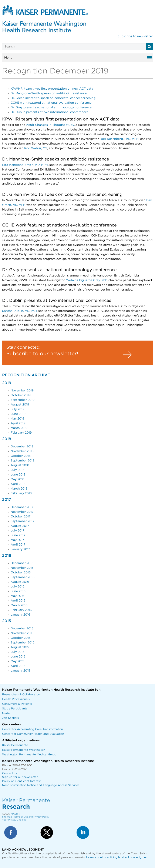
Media (6, 713)
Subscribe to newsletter (135, 36)
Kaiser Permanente (15, 745)
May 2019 (17, 419)
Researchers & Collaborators (21, 695)
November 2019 (22, 391)
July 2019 (18, 409)
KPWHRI (15, 814)
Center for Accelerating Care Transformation (33, 729)
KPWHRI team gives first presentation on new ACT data (52, 89)
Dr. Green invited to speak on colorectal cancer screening (53, 98)
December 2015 (22, 629)
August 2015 (20, 647)
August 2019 (20, 405)
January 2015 (20, 671)
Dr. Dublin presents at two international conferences (49, 112)
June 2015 (18, 657)
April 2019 (18, 423)
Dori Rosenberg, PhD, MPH (119, 139)
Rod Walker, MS (36, 148)
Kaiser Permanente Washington (24, 750)
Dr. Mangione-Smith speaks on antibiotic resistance (49, 93)
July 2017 (17, 531)
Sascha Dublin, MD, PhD (19, 311)
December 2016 (22, 563)
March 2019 (19, 428)
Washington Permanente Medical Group (29, 755)
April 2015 (18, 666)
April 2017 (18, 545)
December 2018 (22, 447)
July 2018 (18, 470)
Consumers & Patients (17, 704)
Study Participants (15, 709)
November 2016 (22, 568)
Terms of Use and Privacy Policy (31, 817)
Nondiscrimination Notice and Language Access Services (41, 785)
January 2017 (20, 549)
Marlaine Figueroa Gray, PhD (87, 280)
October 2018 (21, 456)
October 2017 (21, 517)
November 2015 (22, 633)
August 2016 (20, 582)
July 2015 (18, 652)
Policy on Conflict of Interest (21, 781)
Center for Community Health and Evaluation (33, 734)
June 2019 (18, 414)
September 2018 (23, 461)
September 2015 (23, 643)
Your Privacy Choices (14, 820)
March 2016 (19, 605)
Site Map (7, 817)
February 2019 (21, 433)
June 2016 (18, 591)
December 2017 (22, 507)
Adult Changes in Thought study (50, 125)
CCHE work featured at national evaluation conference (51, 103)
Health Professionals (16, 699)
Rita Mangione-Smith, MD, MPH (25, 165)
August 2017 (20, 526)
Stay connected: (23, 347)
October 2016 (21, 573)
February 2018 (21, 493)
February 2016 (21, 610)
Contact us (9, 773)
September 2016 (23, 577)
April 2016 (18, 601)
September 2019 (23, 400)
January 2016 (20, 615)
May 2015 (17, 661)
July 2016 (18, 587)
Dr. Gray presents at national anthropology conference (51, 107)
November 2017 (22, 512)
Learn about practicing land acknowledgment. (118, 857)
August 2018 (20, 465)
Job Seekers (10, 718)
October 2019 (21, 395)
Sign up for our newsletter (20, 777)
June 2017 (18, 535)
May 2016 (17, 596)
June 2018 (18, 475)
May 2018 (17, 479)
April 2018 (18, 484)
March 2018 (19, 489)
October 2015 (21, 638)
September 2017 (22, 521)
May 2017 (17, 540)
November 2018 (22, 451)
